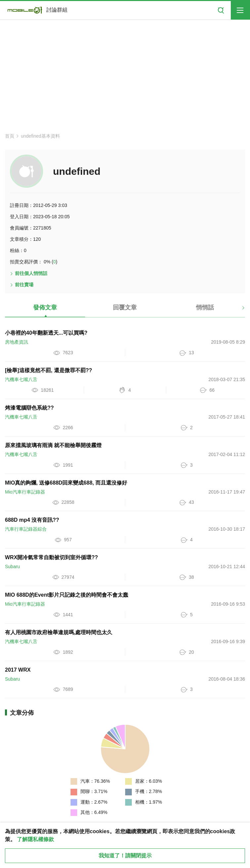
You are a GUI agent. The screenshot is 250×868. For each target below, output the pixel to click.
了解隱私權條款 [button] (35, 839)
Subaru (12, 567)
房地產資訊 (17, 342)
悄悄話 (205, 307)
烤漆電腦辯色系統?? (29, 408)
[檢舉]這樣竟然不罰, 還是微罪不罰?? (49, 370)
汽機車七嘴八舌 (21, 379)
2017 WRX (18, 670)
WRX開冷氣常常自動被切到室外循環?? (51, 557)
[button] (238, 310)
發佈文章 (45, 307)
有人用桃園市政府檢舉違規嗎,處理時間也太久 (59, 632)
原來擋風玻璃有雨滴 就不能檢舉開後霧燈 (53, 445)
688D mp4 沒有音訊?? (32, 520)
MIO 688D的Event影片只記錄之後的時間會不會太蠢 (67, 595)
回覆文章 (125, 307)
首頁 (10, 136)
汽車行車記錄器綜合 (26, 529)
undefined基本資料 (40, 136)
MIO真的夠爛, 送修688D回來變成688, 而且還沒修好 (66, 483)
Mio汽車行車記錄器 (25, 492)
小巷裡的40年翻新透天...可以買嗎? (46, 333)
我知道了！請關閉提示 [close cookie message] (125, 856)
